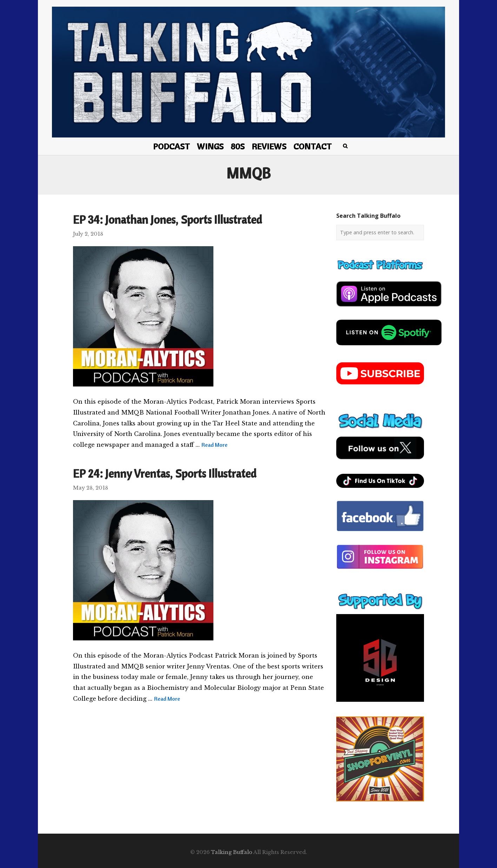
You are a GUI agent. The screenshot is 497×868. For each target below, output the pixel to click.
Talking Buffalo (232, 852)
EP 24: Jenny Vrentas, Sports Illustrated (165, 473)
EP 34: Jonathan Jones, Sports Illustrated (167, 220)
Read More (214, 445)
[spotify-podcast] (389, 348)
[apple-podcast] (389, 309)
